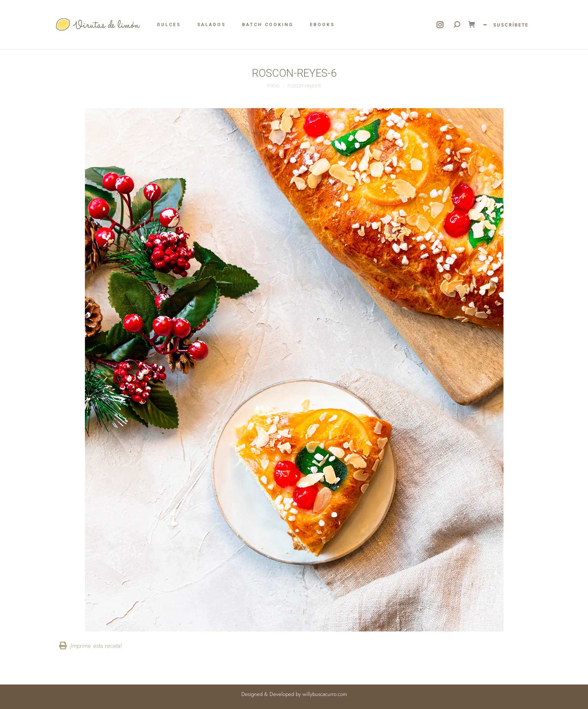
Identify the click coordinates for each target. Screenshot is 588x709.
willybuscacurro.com (325, 694)
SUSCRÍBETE (511, 25)
